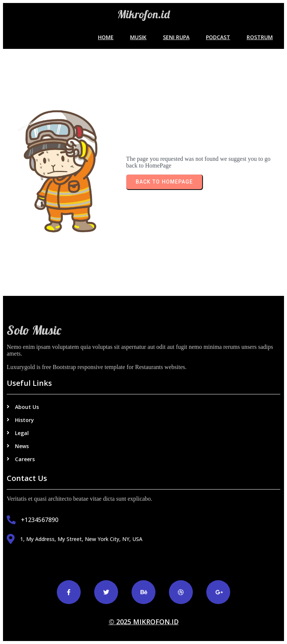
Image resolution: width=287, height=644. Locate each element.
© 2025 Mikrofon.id (144, 622)
